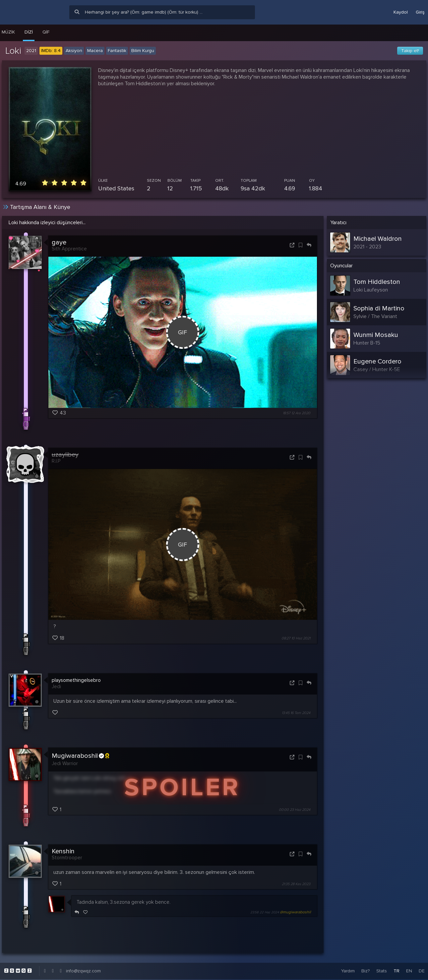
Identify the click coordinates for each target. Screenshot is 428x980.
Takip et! (410, 51)
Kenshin (63, 851)
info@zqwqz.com (83, 971)
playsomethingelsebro (76, 680)
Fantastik (117, 51)
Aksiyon (74, 51)
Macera (95, 51)
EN (409, 971)
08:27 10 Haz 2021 (296, 639)
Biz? (366, 971)
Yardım (348, 971)
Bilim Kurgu (143, 51)
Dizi (29, 32)
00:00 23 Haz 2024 (295, 810)
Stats (382, 971)
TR (397, 971)
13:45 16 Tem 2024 (296, 713)
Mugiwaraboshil (80, 756)
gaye (59, 242)
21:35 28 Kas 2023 (296, 884)
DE (422, 971)
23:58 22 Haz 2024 (265, 912)
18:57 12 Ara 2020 (297, 413)
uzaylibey (65, 455)
